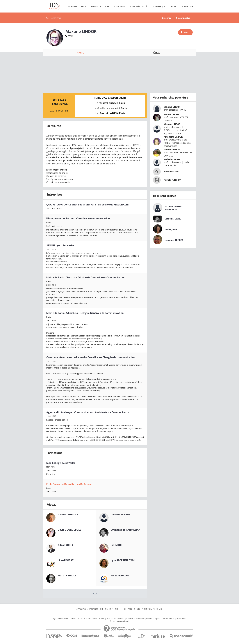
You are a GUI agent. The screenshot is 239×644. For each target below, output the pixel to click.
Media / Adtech (100, 6)
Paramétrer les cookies (135, 619)
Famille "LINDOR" (172, 180)
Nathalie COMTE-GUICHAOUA (173, 208)
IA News (73, 6)
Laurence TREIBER (174, 240)
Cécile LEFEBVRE (173, 219)
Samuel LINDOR (172, 150)
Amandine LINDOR (173, 137)
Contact (73, 619)
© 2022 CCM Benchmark (120, 621)
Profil (80, 53)
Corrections (181, 619)
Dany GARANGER (120, 514)
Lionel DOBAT (66, 560)
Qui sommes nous (61, 619)
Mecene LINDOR (172, 124)
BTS (66, 111)
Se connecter (183, 18)
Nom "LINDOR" (171, 172)
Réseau (156, 53)
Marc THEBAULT (67, 576)
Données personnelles (115, 619)
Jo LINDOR (117, 545)
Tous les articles (168, 619)
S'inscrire (167, 18)
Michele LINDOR (172, 159)
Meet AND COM (120, 576)
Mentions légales (153, 619)
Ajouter (187, 32)
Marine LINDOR (171, 114)
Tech (84, 6)
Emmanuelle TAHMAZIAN (126, 530)
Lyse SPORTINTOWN (123, 560)
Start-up (119, 6)
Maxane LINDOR (172, 107)
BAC (52, 111)
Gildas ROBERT (66, 545)
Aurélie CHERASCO (68, 514)
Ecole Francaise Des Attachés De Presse (69, 484)
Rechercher (56, 18)
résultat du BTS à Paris (112, 113)
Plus (95, 594)
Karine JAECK (171, 229)
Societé (101, 619)
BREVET (59, 111)
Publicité (81, 619)
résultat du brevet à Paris (112, 108)
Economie (187, 6)
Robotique (159, 6)
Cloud (174, 6)
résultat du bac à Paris (112, 103)
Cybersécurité (139, 6)
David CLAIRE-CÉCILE (69, 530)
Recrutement (92, 619)
